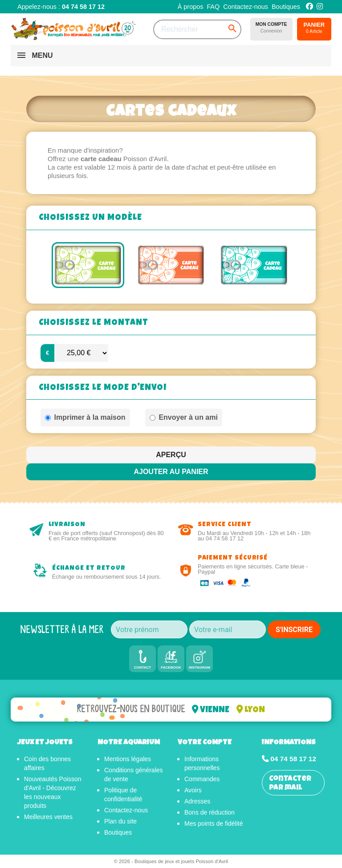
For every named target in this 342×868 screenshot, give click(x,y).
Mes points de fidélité (214, 823)
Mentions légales (128, 759)
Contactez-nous (246, 7)
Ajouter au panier (171, 472)
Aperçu (171, 455)
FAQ (213, 7)
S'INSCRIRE (294, 630)
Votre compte (205, 743)
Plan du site (120, 821)
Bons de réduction (210, 812)
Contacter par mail (290, 784)
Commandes (202, 779)
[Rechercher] (197, 29)
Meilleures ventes (48, 817)
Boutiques (286, 7)
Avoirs (193, 790)
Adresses (197, 801)
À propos (191, 7)
